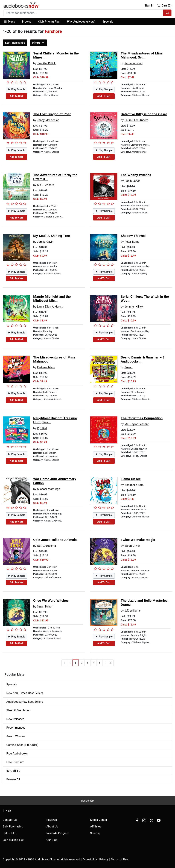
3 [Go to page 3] (88, 663)
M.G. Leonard (45, 185)
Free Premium (15, 762)
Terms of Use (119, 859)
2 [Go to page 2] (82, 663)
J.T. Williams (132, 611)
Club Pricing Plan (49, 22)
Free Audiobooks (17, 754)
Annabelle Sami (134, 485)
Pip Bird (42, 428)
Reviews (52, 820)
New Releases (15, 719)
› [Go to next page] (105, 663)
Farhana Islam (133, 63)
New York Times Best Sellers (25, 693)
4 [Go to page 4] (94, 663)
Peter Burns (132, 242)
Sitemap (95, 833)
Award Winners (16, 736)
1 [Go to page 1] (76, 663)
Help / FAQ (10, 833)
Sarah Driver (132, 546)
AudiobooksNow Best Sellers (25, 702)
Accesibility (90, 859)
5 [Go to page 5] (100, 663)
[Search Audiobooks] (167, 13)
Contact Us (10, 820)
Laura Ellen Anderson (138, 120)
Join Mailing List (13, 840)
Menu (9, 22)
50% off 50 (13, 771)
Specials (108, 22)
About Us (52, 826)
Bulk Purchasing (13, 826)
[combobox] (87, 13)
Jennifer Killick (46, 63)
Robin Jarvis (132, 181)
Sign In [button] (149, 6)
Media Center (99, 820)
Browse (27, 22)
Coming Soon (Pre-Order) (22, 745)
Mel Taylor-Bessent (136, 424)
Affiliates (96, 826)
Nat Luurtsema (46, 546)
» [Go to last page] (111, 663)
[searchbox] (84, 13)
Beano (128, 367)
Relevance (15, 43)
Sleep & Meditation (18, 710)
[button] (11, 22)
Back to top (87, 801)
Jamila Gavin (45, 242)
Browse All (13, 779)
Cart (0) (164, 5)
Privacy (104, 859)
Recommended (16, 728)
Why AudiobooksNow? (81, 22)
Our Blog (52, 840)
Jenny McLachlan (48, 120)
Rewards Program (58, 833)
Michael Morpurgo (49, 489)
